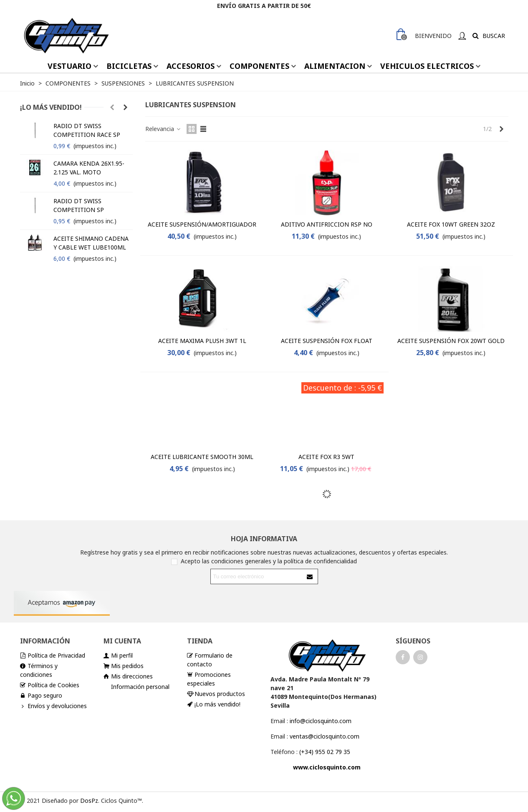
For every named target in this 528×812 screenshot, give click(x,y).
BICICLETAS (129, 66)
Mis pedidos (124, 666)
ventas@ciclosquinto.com (325, 736)
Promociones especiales (209, 679)
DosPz (89, 801)
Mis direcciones (128, 676)
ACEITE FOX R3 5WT (326, 457)
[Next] (502, 129)
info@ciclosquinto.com (321, 721)
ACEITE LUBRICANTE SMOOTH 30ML (202, 457)
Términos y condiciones (39, 670)
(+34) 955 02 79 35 (325, 752)
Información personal (140, 687)
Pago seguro (41, 695)
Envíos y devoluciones (53, 706)
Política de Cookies (50, 685)
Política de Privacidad (53, 655)
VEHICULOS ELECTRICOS (427, 66)
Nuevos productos (216, 694)
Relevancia (163, 129)
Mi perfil (118, 655)
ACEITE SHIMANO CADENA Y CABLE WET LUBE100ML (91, 243)
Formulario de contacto (210, 659)
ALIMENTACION (335, 66)
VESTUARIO (69, 66)
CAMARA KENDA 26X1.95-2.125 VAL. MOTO (89, 168)
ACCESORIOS (191, 66)
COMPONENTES (259, 66)
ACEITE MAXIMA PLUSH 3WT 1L (202, 341)
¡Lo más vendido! (51, 107)
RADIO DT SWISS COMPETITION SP (79, 205)
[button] (112, 107)
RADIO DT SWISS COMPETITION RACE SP (87, 130)
